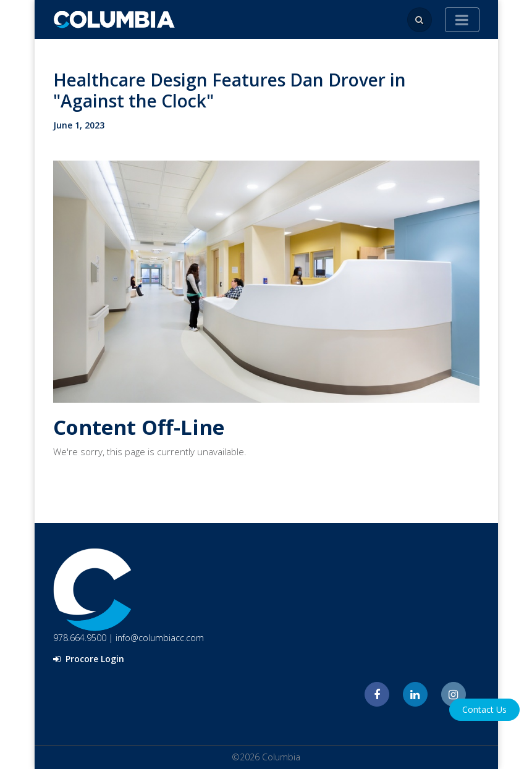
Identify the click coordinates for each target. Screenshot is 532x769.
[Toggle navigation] (462, 20)
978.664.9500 (80, 638)
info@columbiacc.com (160, 638)
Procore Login (89, 659)
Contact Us (484, 709)
